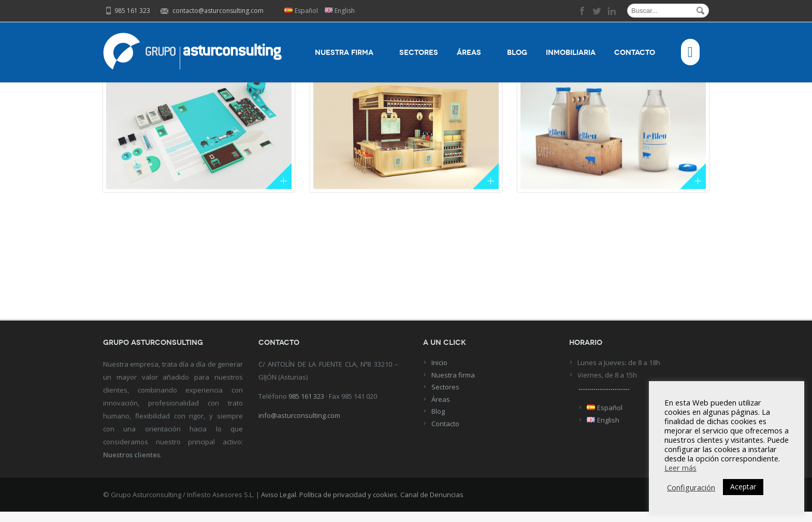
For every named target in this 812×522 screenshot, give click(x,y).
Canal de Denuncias (432, 505)
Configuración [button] (691, 487)
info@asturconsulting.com (299, 426)
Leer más (680, 468)
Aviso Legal (279, 505)
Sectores (419, 53)
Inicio (439, 373)
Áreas (473, 53)
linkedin (612, 11)
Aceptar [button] (743, 487)
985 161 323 (306, 407)
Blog (517, 53)
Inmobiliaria (571, 53)
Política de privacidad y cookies (348, 505)
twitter (597, 11)
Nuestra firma (348, 53)
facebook (583, 11)
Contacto (638, 53)
